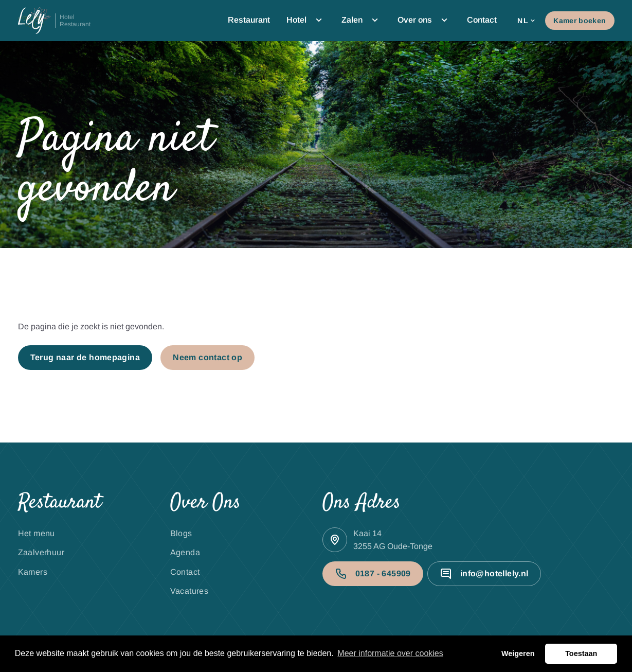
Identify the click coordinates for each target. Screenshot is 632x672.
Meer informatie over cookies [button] (390, 653)
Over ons (424, 20)
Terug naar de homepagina (85, 357)
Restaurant (249, 20)
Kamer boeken (580, 21)
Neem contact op (207, 357)
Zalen (361, 20)
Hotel (306, 20)
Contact (482, 20)
